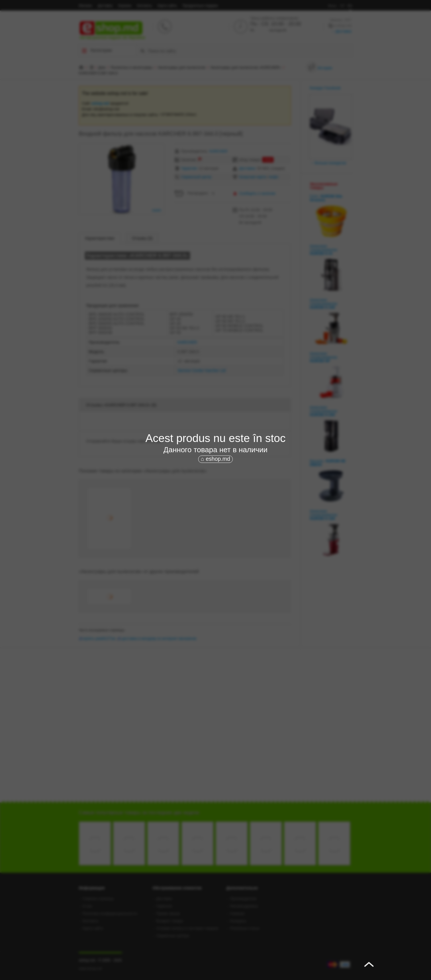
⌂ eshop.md (215, 459)
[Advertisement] (216, 507)
